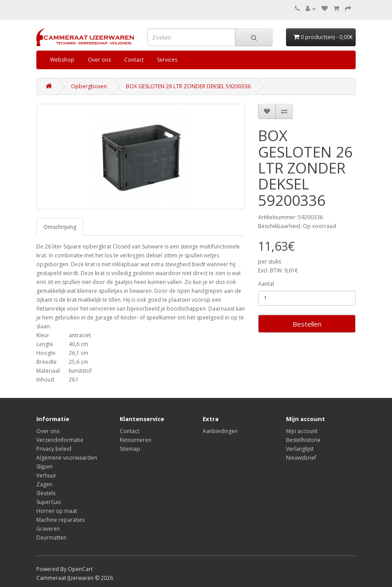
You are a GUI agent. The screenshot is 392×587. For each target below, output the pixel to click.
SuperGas (49, 502)
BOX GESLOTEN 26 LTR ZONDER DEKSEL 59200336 (188, 86)
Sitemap (130, 449)
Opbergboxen (89, 86)
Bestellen (307, 324)
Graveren (48, 529)
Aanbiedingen (220, 431)
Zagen (44, 484)
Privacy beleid (54, 449)
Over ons (99, 60)
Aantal (266, 284)
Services (167, 60)
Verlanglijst (300, 449)
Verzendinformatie (60, 440)
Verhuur (46, 475)
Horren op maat (57, 511)
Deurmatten (51, 538)
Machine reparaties (61, 520)
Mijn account (302, 431)
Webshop (62, 60)
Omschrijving (60, 227)
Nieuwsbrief (301, 458)
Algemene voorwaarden (67, 458)
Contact (134, 60)
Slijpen (45, 467)
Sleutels (46, 493)
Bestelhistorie (303, 440)
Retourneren (135, 440)
